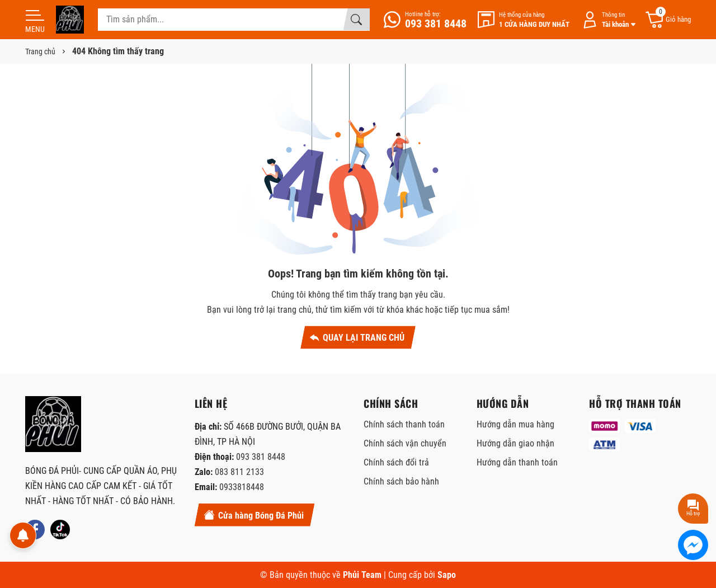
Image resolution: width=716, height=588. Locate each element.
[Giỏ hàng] (668, 20)
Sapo (447, 575)
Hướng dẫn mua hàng (515, 424)
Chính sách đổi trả (396, 462)
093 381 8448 (261, 457)
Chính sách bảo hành (401, 481)
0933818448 (242, 487)
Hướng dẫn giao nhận (515, 443)
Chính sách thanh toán (404, 424)
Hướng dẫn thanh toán (517, 462)
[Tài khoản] (607, 20)
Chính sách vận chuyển (405, 443)
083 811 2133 (239, 472)
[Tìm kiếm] (356, 20)
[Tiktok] (60, 530)
